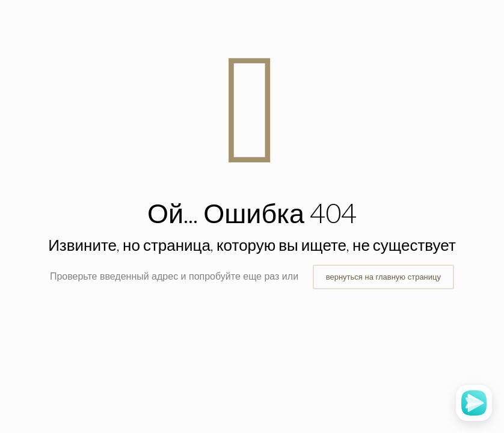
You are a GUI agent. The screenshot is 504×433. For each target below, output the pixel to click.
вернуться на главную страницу (383, 277)
